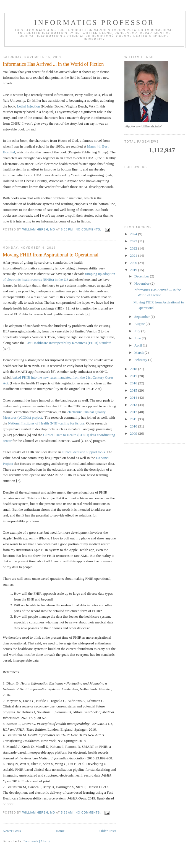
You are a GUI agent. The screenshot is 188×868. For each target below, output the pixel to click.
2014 (134, 398)
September (143, 317)
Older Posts (108, 831)
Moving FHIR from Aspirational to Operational (51, 255)
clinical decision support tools (83, 452)
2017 (134, 376)
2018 (134, 369)
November (142, 283)
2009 (134, 433)
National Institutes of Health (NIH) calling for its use (46, 423)
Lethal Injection (29, 106)
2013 (134, 405)
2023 (134, 241)
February (141, 360)
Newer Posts (12, 831)
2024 (134, 234)
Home (60, 831)
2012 (134, 412)
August (140, 324)
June (138, 338)
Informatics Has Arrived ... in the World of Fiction (53, 64)
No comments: (89, 230)
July (138, 331)
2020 (134, 263)
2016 (134, 383)
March (139, 352)
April (139, 345)
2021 (134, 255)
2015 (134, 390)
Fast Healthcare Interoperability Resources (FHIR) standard (68, 343)
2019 (134, 270)
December (142, 276)
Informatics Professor (94, 23)
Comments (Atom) (36, 841)
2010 (134, 426)
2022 (134, 248)
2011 (134, 419)
